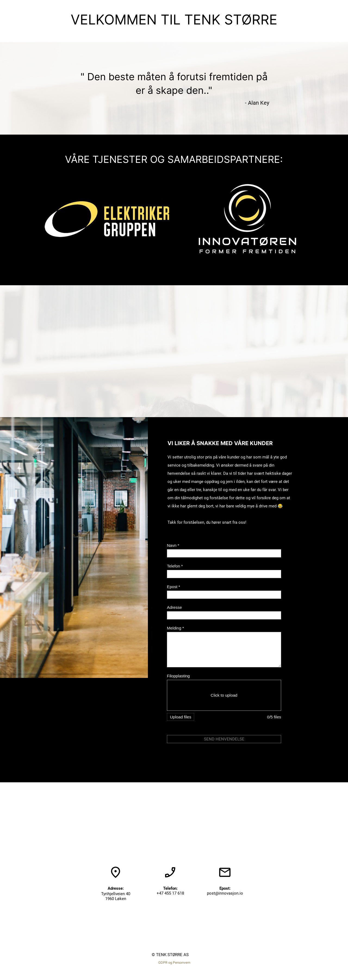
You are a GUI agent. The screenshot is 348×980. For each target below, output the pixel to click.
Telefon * (175, 566)
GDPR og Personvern (174, 962)
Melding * (175, 628)
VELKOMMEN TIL (128, 20)
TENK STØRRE (231, 20)
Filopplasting (178, 676)
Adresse (174, 607)
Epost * (173, 587)
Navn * (173, 545)
